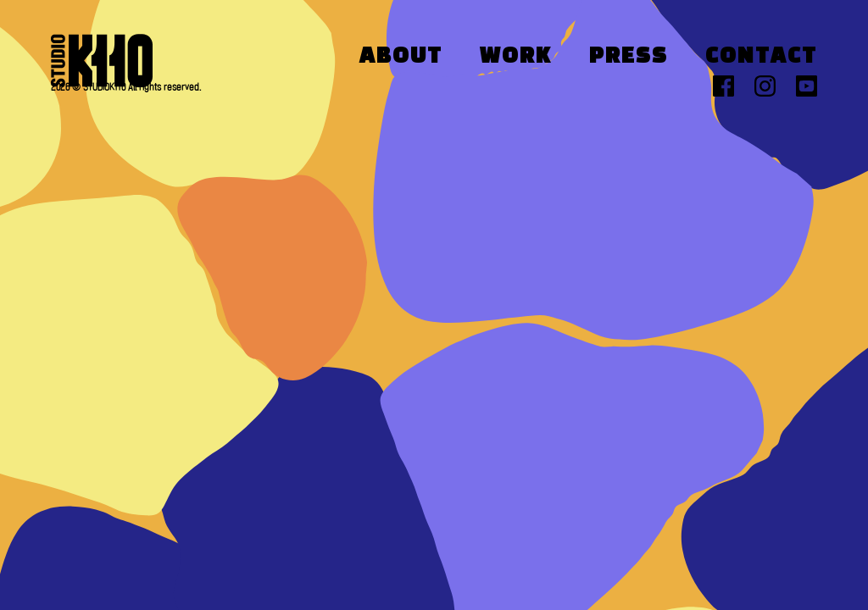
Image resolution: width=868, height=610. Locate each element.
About (401, 57)
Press (629, 57)
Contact (761, 57)
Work (516, 57)
